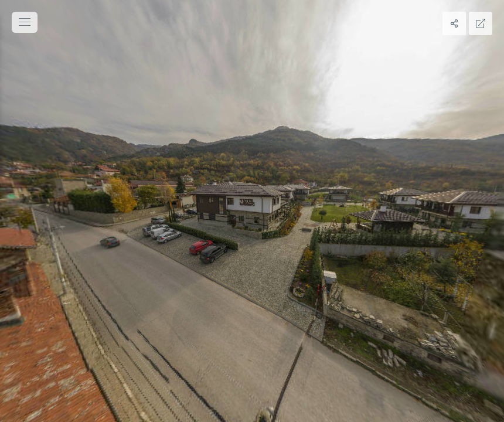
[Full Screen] (481, 23)
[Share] (454, 23)
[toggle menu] (25, 22)
